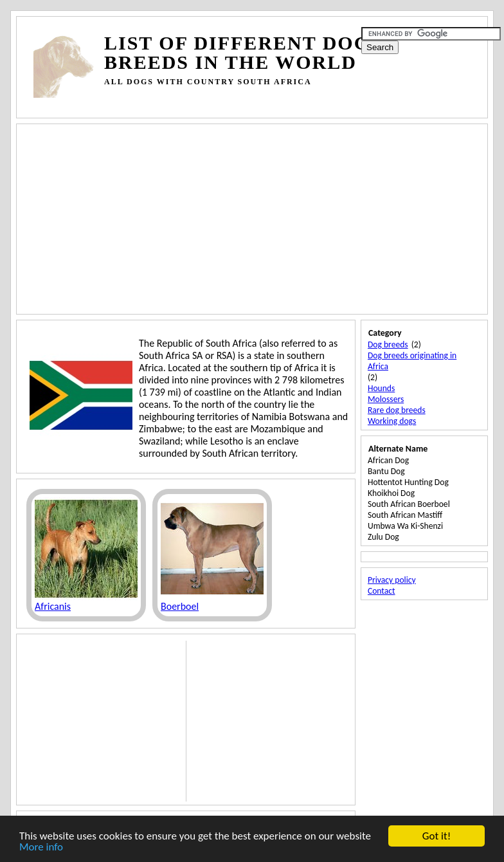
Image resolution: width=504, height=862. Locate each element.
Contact (382, 591)
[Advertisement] (267, 103)
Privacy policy (392, 580)
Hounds (381, 388)
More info (41, 848)
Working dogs (392, 421)
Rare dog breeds (397, 410)
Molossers (386, 399)
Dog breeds (388, 344)
